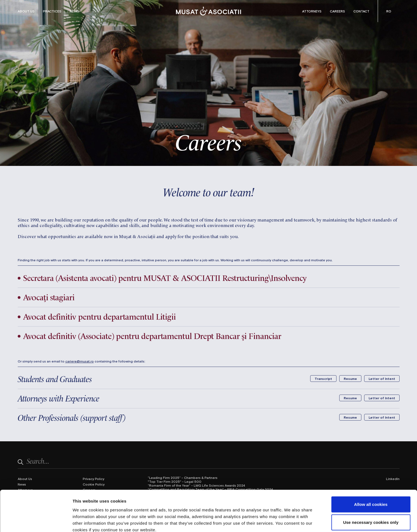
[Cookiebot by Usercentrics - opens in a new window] (36, 521)
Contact (361, 11)
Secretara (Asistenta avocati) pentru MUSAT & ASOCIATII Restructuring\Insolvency (168, 277)
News (74, 11)
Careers (337, 11)
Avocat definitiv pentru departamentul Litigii (101, 316)
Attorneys (312, 11)
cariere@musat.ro (80, 361)
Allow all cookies (371, 473)
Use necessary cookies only (371, 491)
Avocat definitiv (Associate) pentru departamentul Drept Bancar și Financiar (155, 335)
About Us (26, 11)
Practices (52, 11)
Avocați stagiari (49, 297)
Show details (290, 521)
